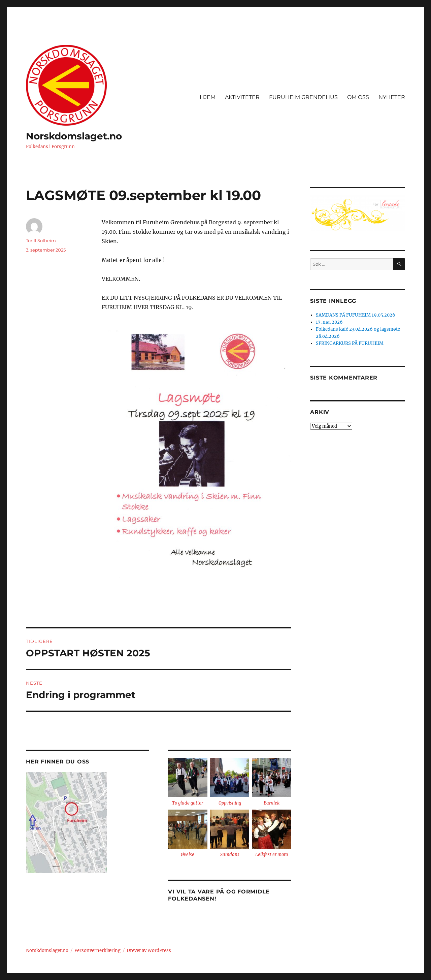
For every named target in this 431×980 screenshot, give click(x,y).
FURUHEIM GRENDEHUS (303, 97)
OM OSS (358, 97)
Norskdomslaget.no (74, 136)
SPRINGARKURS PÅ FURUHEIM (350, 343)
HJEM (208, 97)
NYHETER (392, 97)
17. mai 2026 (329, 322)
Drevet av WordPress (149, 951)
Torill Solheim (41, 240)
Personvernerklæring (97, 951)
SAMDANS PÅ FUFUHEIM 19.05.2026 (356, 315)
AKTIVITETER (242, 97)
